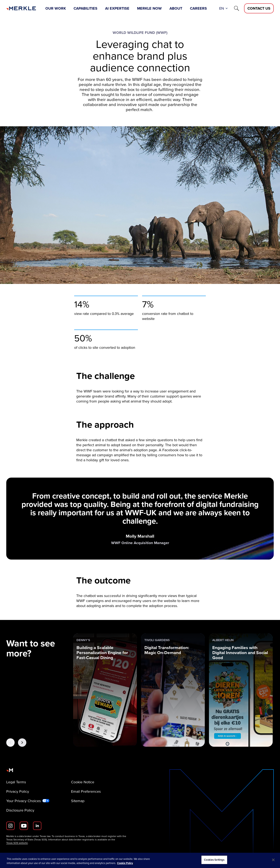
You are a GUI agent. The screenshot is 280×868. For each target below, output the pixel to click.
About (176, 8)
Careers (198, 8)
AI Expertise (117, 8)
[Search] (237, 8)
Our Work (56, 8)
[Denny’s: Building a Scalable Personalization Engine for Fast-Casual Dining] (105, 690)
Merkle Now (149, 8)
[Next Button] (22, 743)
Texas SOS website (17, 843)
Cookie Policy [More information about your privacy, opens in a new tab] (125, 863)
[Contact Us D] (259, 8)
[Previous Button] (10, 743)
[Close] (273, 860)
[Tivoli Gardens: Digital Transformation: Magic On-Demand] (173, 690)
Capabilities (85, 8)
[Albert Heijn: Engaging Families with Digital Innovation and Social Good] (241, 690)
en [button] (222, 8)
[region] (140, 860)
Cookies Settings (214, 860)
